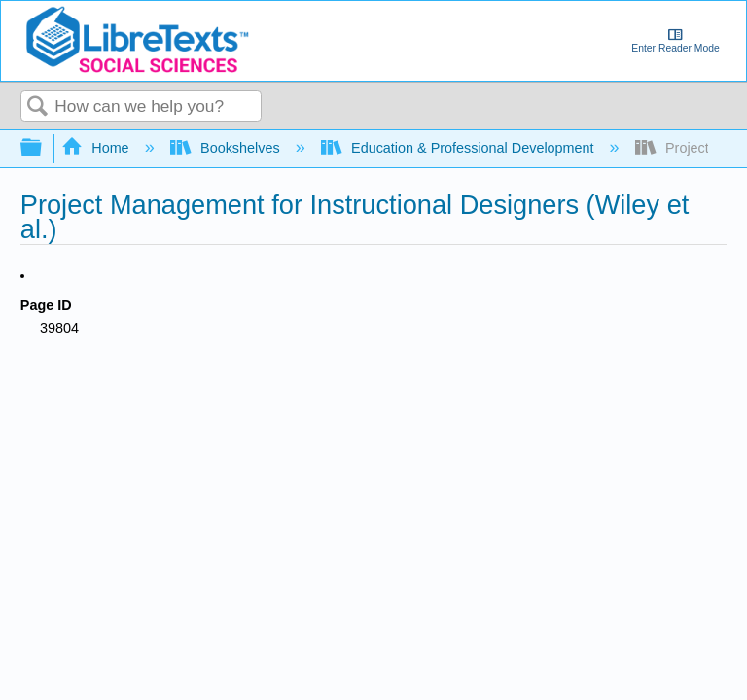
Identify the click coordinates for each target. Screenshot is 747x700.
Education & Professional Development (460, 148)
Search (38, 107)
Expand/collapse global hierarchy (44, 148)
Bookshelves (227, 148)
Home (97, 148)
